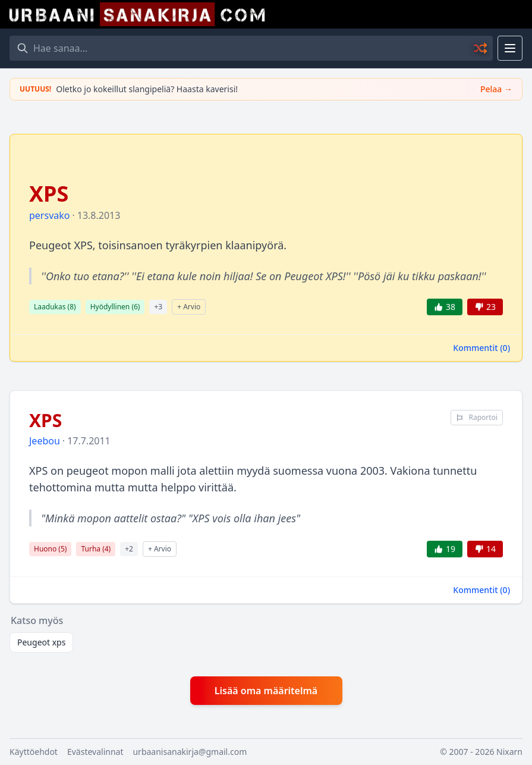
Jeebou (45, 441)
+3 (158, 307)
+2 (129, 549)
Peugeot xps (41, 642)
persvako (49, 215)
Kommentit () (481, 348)
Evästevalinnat (95, 752)
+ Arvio (189, 307)
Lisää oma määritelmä (266, 691)
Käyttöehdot (34, 752)
